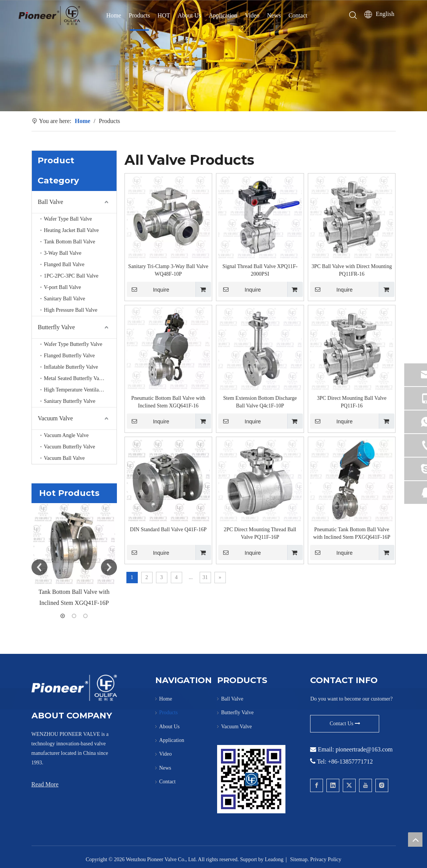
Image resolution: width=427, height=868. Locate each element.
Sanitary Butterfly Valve (70, 401)
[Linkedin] (333, 785)
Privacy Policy (326, 859)
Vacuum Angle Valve (66, 435)
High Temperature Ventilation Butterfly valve (80, 390)
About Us (189, 15)
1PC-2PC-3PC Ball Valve (71, 276)
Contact (298, 15)
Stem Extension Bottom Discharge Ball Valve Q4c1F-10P (260, 402)
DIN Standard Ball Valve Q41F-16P (168, 529)
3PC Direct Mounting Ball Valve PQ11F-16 (352, 402)
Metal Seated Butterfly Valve (75, 378)
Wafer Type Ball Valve (68, 219)
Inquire (148, 289)
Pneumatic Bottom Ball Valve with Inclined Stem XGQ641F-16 (168, 402)
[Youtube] (366, 785)
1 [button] (63, 616)
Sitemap (299, 859)
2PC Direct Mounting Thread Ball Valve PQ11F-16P (260, 533)
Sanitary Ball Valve (65, 299)
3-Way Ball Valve (63, 253)
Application (223, 15)
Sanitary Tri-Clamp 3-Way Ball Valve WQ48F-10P (168, 270)
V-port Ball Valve (63, 287)
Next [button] (109, 567)
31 (205, 577)
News (274, 15)
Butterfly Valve (57, 327)
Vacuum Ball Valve (65, 458)
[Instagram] (382, 785)
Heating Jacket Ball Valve (72, 230)
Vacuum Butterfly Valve (70, 447)
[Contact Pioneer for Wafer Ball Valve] (251, 779)
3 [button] (85, 616)
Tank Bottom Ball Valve (70, 242)
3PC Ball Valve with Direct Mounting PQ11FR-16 (352, 270)
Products (139, 15)
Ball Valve (51, 202)
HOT (164, 15)
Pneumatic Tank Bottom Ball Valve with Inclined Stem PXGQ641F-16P (352, 533)
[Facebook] (317, 785)
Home (114, 15)
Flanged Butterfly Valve (69, 356)
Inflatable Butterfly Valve (71, 367)
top (415, 840)
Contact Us (345, 724)
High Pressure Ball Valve (71, 310)
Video (252, 15)
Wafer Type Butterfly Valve (73, 344)
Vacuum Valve (56, 418)
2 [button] (74, 616)
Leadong (274, 859)
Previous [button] (39, 567)
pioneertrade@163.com (364, 749)
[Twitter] (349, 785)
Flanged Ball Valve (64, 264)
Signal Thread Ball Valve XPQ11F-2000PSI (260, 270)
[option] (74, 556)
